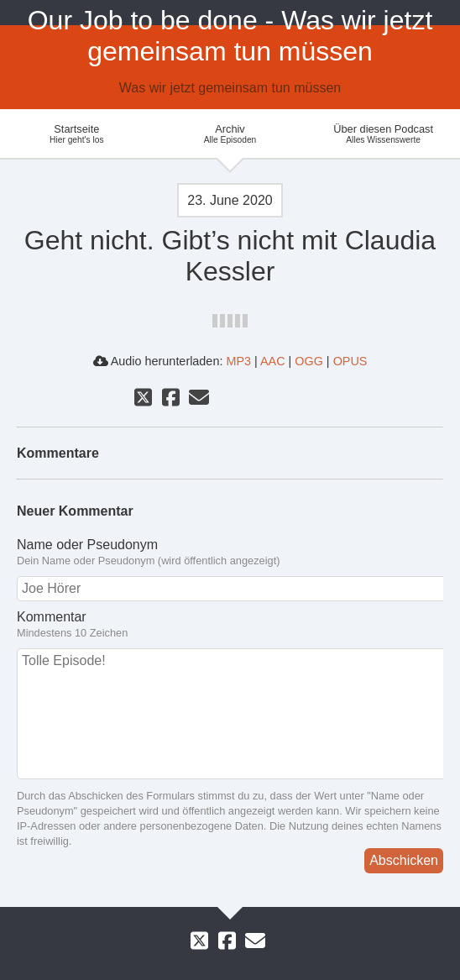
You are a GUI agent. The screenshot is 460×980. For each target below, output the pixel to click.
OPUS (350, 361)
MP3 (238, 361)
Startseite (77, 134)
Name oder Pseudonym (230, 553)
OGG (309, 361)
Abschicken (404, 860)
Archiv (230, 134)
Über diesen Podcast (383, 134)
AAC (273, 361)
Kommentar (230, 625)
